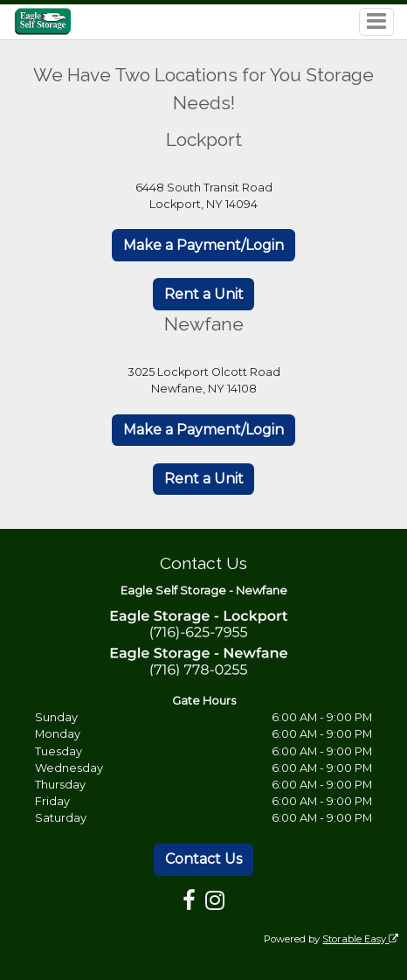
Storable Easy (360, 939)
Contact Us (203, 859)
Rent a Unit (204, 294)
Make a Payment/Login (203, 245)
